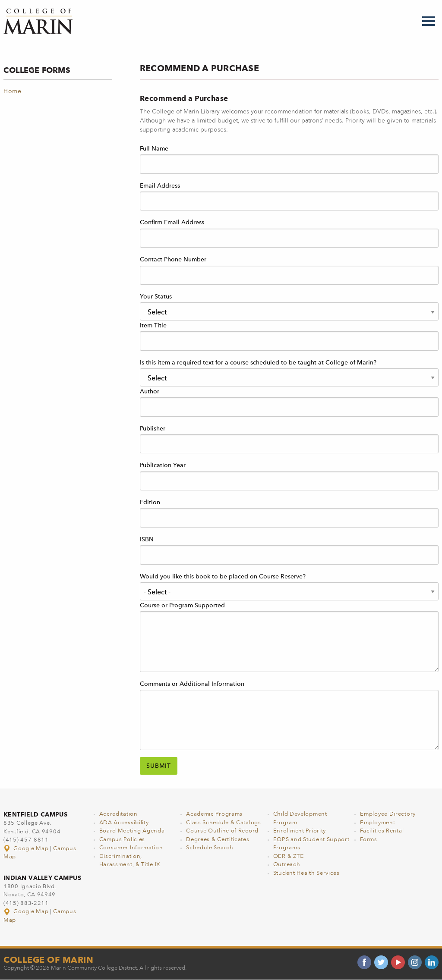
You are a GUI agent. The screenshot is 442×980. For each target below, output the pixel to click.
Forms (369, 840)
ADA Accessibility (124, 823)
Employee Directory (388, 814)
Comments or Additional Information (192, 684)
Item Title (153, 326)
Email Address (160, 186)
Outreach (287, 865)
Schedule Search (210, 848)
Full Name (154, 149)
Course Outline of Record (222, 831)
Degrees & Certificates (218, 840)
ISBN (147, 540)
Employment (377, 823)
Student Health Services (306, 873)
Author (150, 392)
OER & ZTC (289, 856)
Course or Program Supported (182, 606)
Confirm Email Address (172, 223)
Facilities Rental (382, 831)
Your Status (156, 297)
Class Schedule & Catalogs (224, 823)
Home (13, 91)
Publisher (153, 429)
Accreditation (118, 814)
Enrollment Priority (300, 831)
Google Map (27, 849)
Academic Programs (214, 814)
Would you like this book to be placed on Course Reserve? (223, 577)
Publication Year (163, 465)
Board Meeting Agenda (132, 831)
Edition (150, 503)
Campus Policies (122, 840)
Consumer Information (131, 848)
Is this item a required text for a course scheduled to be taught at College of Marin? (258, 363)
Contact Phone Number (173, 260)
